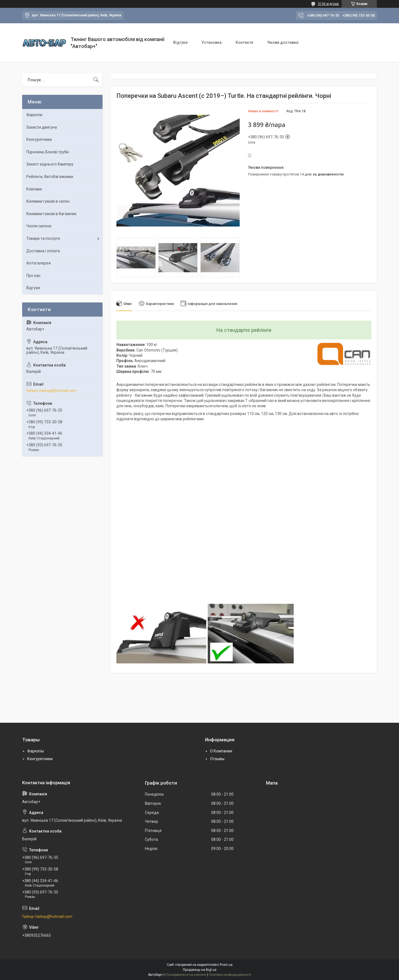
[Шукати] (96, 80)
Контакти (244, 42)
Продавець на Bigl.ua (200, 970)
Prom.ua (226, 965)
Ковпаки (34, 189)
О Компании (221, 751)
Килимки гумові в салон (48, 201)
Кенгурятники (39, 139)
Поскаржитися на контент (186, 975)
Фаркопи (34, 115)
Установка (212, 42)
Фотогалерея (39, 263)
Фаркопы (35, 751)
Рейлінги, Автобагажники (50, 177)
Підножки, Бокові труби (48, 152)
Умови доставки (283, 42)
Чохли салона (39, 226)
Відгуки (180, 42)
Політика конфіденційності (230, 975)
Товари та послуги (43, 238)
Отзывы (217, 759)
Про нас (33, 276)
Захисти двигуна (42, 127)
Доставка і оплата (43, 251)
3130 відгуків (328, 4)
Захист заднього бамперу (50, 164)
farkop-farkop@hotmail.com (51, 391)
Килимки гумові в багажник (51, 214)
